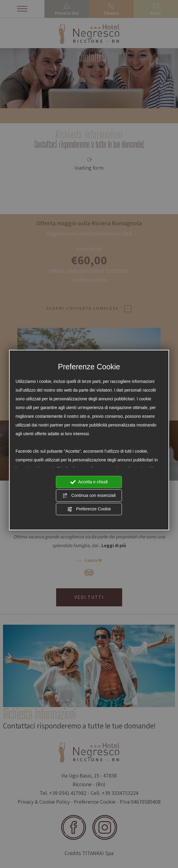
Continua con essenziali (89, 496)
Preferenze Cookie (89, 509)
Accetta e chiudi (89, 482)
